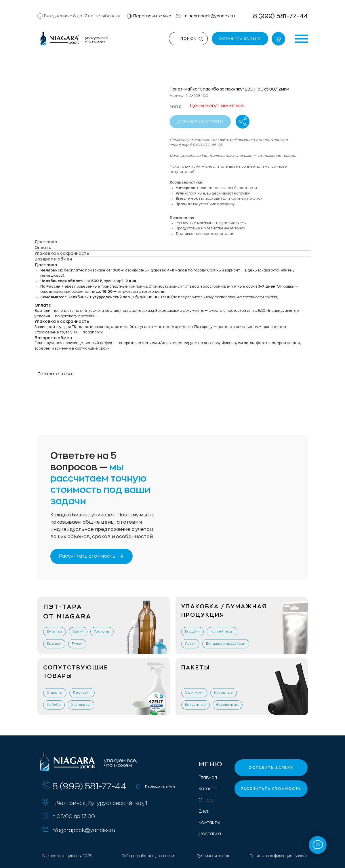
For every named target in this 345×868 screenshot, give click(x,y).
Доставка (210, 834)
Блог (204, 811)
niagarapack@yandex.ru (210, 16)
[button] (129, 16)
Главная (208, 778)
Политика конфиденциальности (278, 856)
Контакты (209, 822)
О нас (205, 800)
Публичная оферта (214, 856)
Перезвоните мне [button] (152, 16)
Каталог (208, 789)
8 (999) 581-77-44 (280, 16)
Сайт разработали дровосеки (148, 856)
